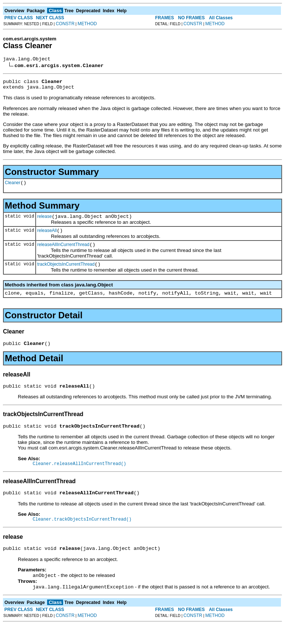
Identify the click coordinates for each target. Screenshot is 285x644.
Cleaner (13, 187)
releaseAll (47, 237)
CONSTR (65, 24)
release (44, 222)
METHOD (87, 24)
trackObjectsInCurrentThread (66, 273)
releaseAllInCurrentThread (63, 252)
